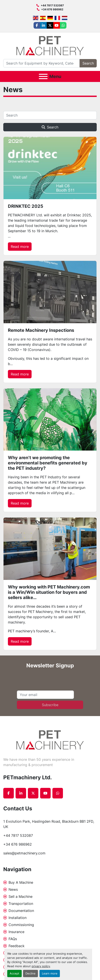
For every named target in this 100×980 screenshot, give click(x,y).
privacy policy (41, 966)
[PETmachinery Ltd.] (50, 740)
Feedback (17, 946)
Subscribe (50, 705)
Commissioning (21, 925)
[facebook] (37, 25)
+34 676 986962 (52, 9)
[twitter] (50, 25)
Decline (30, 974)
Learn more (50, 974)
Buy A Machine (21, 882)
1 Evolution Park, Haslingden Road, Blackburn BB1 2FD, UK (49, 824)
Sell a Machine (21, 896)
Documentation (21, 911)
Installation (18, 918)
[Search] (41, 63)
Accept (14, 974)
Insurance (16, 932)
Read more (20, 247)
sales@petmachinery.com (24, 853)
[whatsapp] (63, 25)
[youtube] (57, 25)
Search (88, 63)
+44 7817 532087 (52, 5)
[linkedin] (43, 25)
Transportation (21, 904)
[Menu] (43, 76)
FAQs (13, 939)
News (13, 889)
